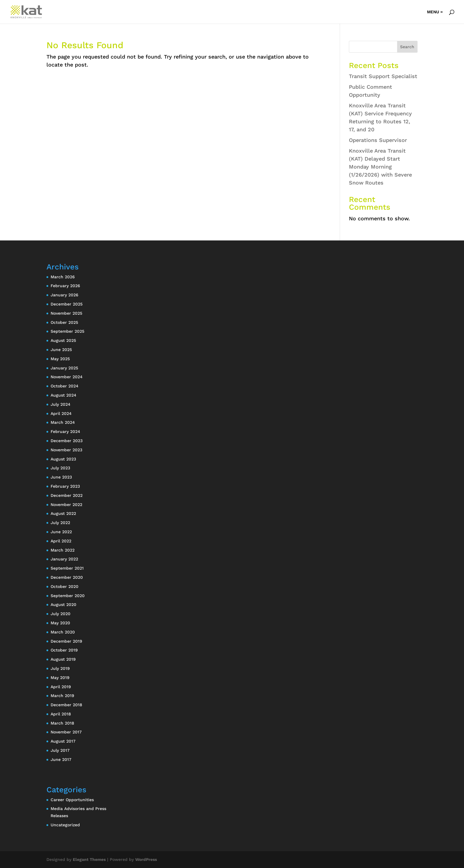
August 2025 (63, 340)
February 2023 (65, 486)
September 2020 (68, 596)
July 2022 (60, 523)
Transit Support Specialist (383, 76)
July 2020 (61, 614)
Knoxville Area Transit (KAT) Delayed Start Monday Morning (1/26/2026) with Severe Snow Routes (380, 167)
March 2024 (63, 422)
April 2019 (61, 687)
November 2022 (66, 505)
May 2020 (60, 623)
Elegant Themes (89, 859)
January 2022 (64, 559)
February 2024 (65, 431)
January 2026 (65, 295)
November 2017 (66, 732)
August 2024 (63, 395)
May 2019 (60, 678)
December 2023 (67, 441)
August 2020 (63, 604)
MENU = (435, 12)
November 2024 (67, 377)
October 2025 (64, 322)
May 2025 (60, 359)
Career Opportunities (72, 800)
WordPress (146, 859)
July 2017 (60, 750)
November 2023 (66, 450)
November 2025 (66, 313)
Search (407, 47)
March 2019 (62, 696)
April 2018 (61, 714)
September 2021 (67, 568)
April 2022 (61, 541)
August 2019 (63, 659)
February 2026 (65, 286)
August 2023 (63, 459)
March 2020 (63, 632)
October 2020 (65, 586)
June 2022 (61, 532)
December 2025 (67, 304)
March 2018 (62, 723)
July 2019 (60, 668)
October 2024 (65, 386)
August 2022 (63, 513)
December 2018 (66, 705)
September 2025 (67, 331)
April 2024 (61, 413)
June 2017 (61, 759)
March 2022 (63, 550)
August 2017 (63, 741)
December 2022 (67, 495)
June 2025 (61, 350)
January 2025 (64, 368)
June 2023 (61, 477)
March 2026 (63, 277)
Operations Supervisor (378, 140)
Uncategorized (65, 825)
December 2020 (67, 577)
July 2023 (60, 468)
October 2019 (64, 650)
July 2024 (61, 404)
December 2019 (66, 641)
